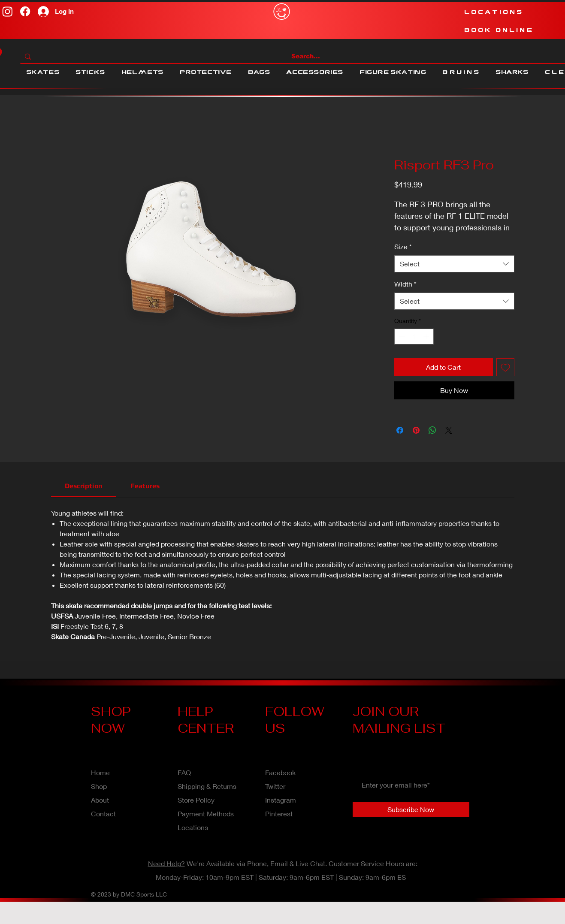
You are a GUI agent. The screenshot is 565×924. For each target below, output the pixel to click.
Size (403, 246)
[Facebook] (25, 11)
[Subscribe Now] (411, 809)
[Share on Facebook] (400, 430)
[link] (84, 486)
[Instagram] (8, 11)
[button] (43, 72)
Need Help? (166, 863)
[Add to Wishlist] (505, 367)
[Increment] (427, 337)
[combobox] (454, 264)
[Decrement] (401, 337)
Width (405, 284)
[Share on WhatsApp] (432, 430)
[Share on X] (449, 430)
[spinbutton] (414, 337)
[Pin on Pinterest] (416, 430)
